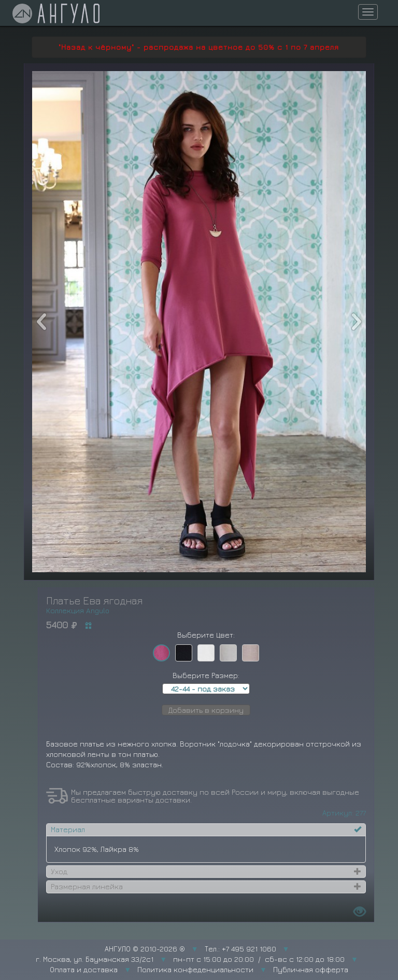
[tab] (206, 830)
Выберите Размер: (206, 675)
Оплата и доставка (84, 969)
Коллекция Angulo (78, 610)
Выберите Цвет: (206, 635)
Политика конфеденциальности (195, 969)
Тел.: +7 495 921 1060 (240, 949)
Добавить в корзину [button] (206, 710)
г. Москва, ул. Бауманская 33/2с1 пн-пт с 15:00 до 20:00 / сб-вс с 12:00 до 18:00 (190, 959)
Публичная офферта (311, 969)
